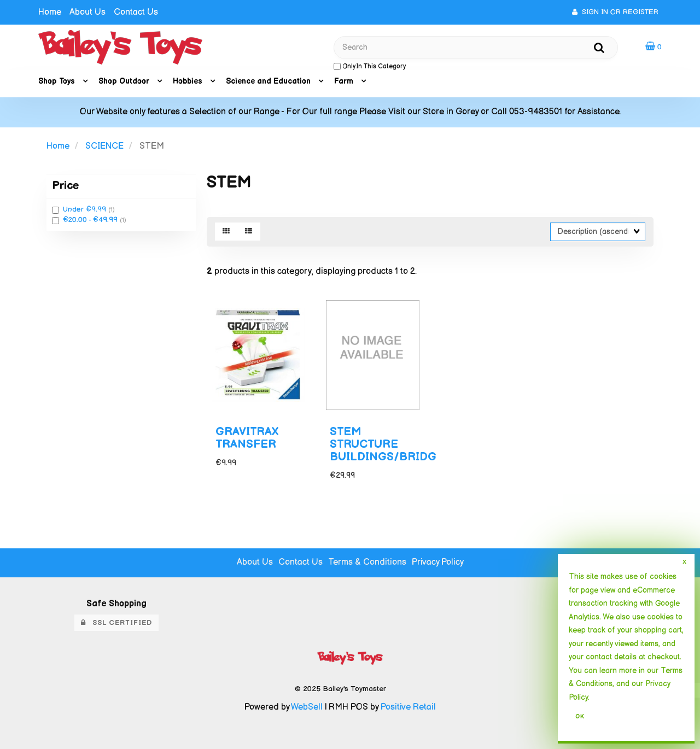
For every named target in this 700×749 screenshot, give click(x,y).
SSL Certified (116, 623)
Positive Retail (408, 707)
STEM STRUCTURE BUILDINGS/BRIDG (383, 444)
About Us (87, 12)
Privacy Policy (438, 562)
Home (50, 12)
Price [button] (65, 186)
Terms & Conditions (367, 562)
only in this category (370, 66)
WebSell (307, 707)
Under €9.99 (86, 209)
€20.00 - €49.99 (91, 220)
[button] (654, 47)
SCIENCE (104, 146)
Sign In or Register (615, 12)
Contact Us (136, 12)
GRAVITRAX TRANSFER (247, 438)
